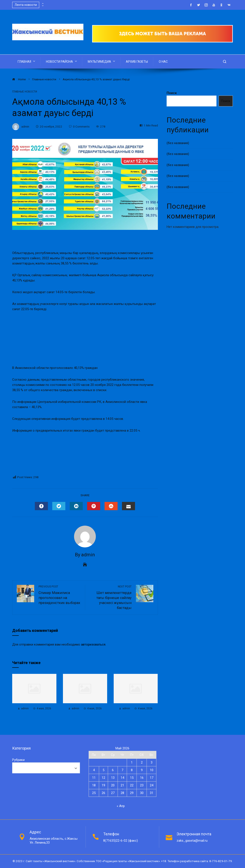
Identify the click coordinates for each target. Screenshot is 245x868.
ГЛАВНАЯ (27, 61)
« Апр (121, 806)
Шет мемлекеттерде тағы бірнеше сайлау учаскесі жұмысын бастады (110, 597)
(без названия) (178, 143)
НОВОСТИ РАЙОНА (62, 61)
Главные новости (25, 92)
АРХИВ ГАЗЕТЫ (137, 62)
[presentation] (42, 4)
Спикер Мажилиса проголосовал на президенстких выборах (60, 595)
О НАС (163, 62)
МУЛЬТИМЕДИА (102, 61)
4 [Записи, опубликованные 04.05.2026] (94, 770)
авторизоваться (93, 644)
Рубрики (18, 760)
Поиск (172, 93)
